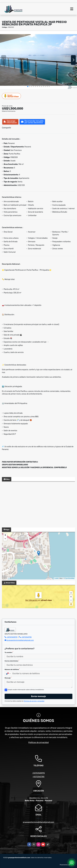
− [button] (5, 539)
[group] (38, 60)
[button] (28, 86)
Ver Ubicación (32, 600)
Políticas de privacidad (39, 742)
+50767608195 (12, 637)
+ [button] (5, 535)
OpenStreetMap (70, 578)
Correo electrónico (12, 661)
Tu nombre (9, 652)
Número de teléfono (12, 669)
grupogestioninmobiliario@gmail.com (20, 640)
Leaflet (56, 578)
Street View (12, 96)
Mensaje (8, 678)
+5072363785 (27, 637)
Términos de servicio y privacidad (34, 701)
